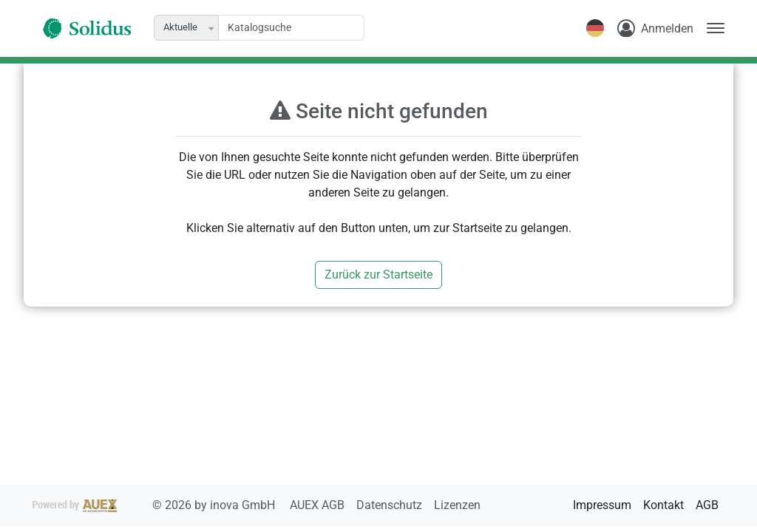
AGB (707, 505)
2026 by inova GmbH (155, 505)
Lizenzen (457, 505)
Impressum (602, 505)
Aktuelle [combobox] (180, 27)
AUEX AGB (319, 505)
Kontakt (663, 505)
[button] (212, 28)
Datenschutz (391, 505)
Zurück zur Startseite (378, 274)
